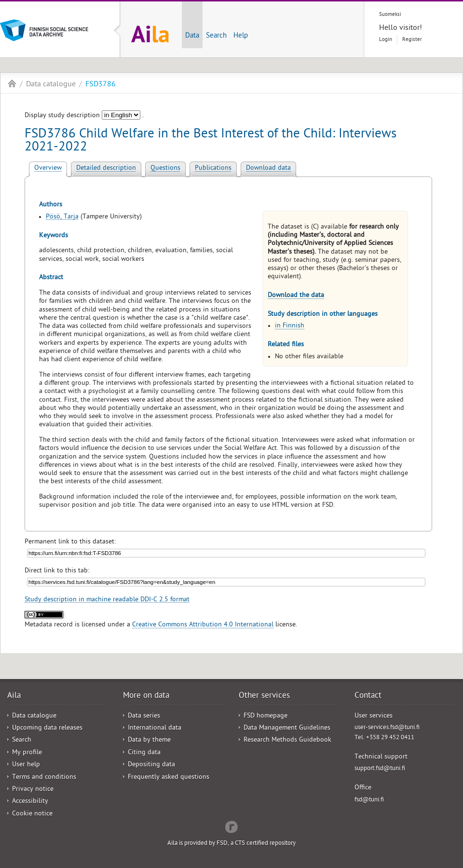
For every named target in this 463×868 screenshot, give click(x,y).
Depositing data (151, 765)
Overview (48, 169)
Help (241, 36)
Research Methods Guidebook (287, 740)
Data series (144, 716)
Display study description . (84, 116)
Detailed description (106, 169)
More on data (146, 696)
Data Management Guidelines (287, 728)
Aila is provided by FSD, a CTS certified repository (231, 844)
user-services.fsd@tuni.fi (387, 728)
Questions (165, 169)
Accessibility (30, 802)
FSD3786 (101, 85)
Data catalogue (51, 85)
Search (216, 36)
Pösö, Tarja (62, 217)
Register (412, 40)
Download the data (296, 296)
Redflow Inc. (231, 826)
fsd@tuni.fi (369, 800)
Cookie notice (32, 814)
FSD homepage (266, 716)
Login (386, 40)
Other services (264, 696)
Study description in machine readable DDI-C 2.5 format (107, 600)
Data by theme (149, 740)
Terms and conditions (44, 778)
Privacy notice (33, 790)
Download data (268, 169)
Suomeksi (390, 15)
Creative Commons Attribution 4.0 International (203, 625)
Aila (12, 83)
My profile (27, 753)
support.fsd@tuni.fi (380, 769)
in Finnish (290, 326)
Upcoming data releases (47, 728)
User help (26, 765)
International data (155, 728)
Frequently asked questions (169, 778)
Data (192, 36)
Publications (213, 169)
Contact (368, 696)
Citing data (144, 753)
